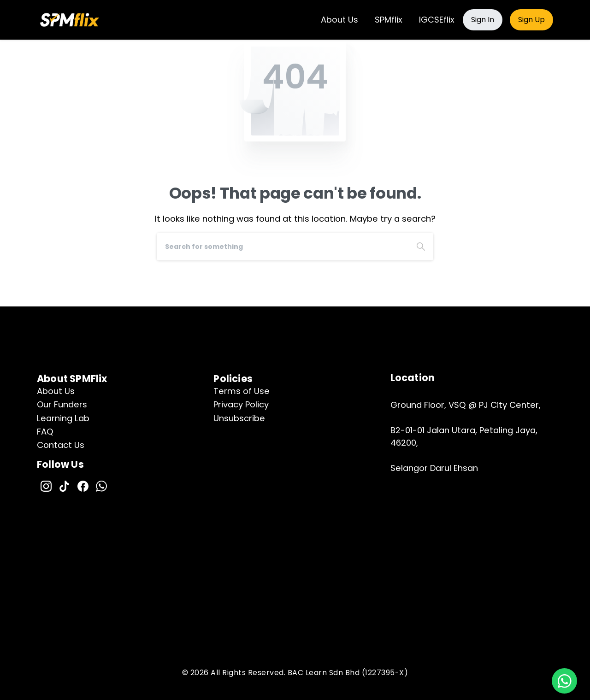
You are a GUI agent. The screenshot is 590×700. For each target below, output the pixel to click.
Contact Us (61, 445)
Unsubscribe (239, 418)
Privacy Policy (241, 404)
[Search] (283, 247)
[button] (564, 681)
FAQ (45, 432)
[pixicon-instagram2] (46, 485)
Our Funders (62, 404)
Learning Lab (63, 418)
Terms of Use (242, 391)
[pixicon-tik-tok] (65, 485)
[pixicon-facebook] (83, 485)
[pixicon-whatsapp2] (101, 485)
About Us (56, 391)
